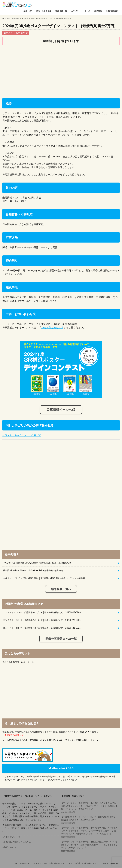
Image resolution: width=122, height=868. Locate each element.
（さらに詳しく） (32, 820)
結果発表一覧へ (61, 589)
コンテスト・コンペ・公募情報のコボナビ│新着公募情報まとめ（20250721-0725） (43, 628)
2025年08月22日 (89, 807)
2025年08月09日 (89, 820)
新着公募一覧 (61, 11)
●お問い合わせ (9, 847)
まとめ (87, 11)
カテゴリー (76, 11)
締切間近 (98, 11)
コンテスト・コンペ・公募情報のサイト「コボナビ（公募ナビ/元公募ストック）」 (66, 863)
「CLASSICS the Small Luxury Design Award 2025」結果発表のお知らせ (37, 563)
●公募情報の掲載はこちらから (17, 842)
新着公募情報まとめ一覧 (61, 639)
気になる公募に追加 (16, 33)
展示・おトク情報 (44, 11)
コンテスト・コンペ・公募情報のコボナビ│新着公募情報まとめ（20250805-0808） (43, 612)
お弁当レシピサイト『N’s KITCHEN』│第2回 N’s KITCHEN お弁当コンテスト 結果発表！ (45, 578)
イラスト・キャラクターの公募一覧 (22, 435)
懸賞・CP (28, 11)
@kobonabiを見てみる (63, 768)
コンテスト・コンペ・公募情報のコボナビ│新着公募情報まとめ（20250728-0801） (43, 620)
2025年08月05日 (89, 846)
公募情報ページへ (59, 410)
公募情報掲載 (112, 11)
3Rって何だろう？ (51, 327)
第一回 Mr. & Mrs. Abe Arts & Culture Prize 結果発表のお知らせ (33, 570)
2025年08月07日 (89, 832)
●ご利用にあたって (11, 837)
